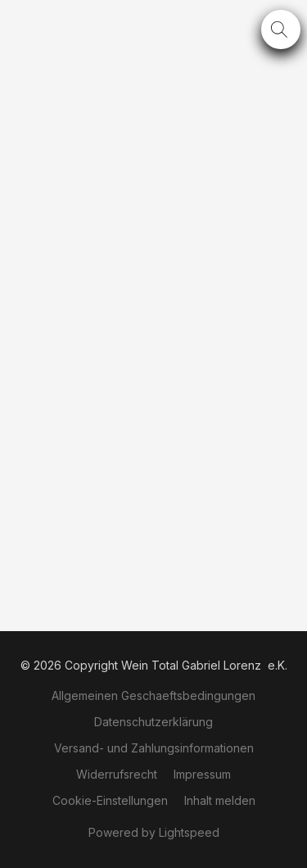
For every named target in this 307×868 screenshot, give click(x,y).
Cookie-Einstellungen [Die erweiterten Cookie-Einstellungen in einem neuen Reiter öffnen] (110, 800)
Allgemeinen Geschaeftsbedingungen (153, 695)
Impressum (202, 774)
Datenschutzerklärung (153, 722)
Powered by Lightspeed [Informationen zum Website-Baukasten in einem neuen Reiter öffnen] (154, 832)
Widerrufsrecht (117, 774)
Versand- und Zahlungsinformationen (154, 748)
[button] (281, 30)
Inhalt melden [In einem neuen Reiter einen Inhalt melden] (220, 800)
